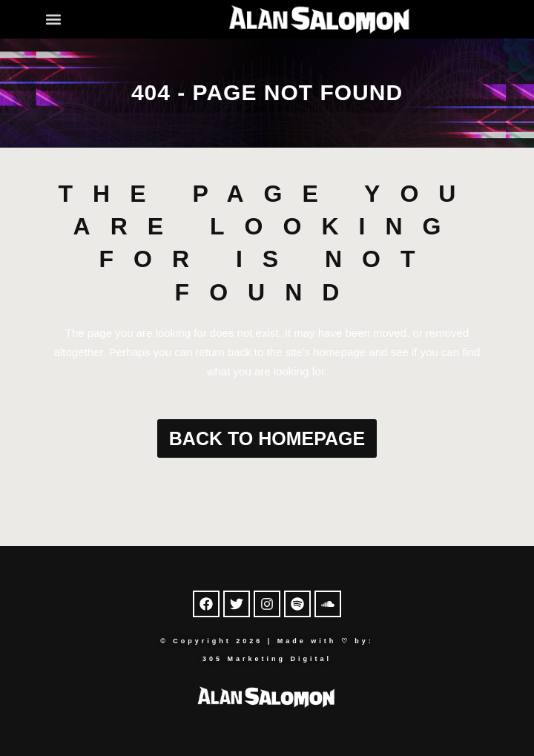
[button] (54, 19)
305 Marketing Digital (267, 659)
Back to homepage (267, 438)
